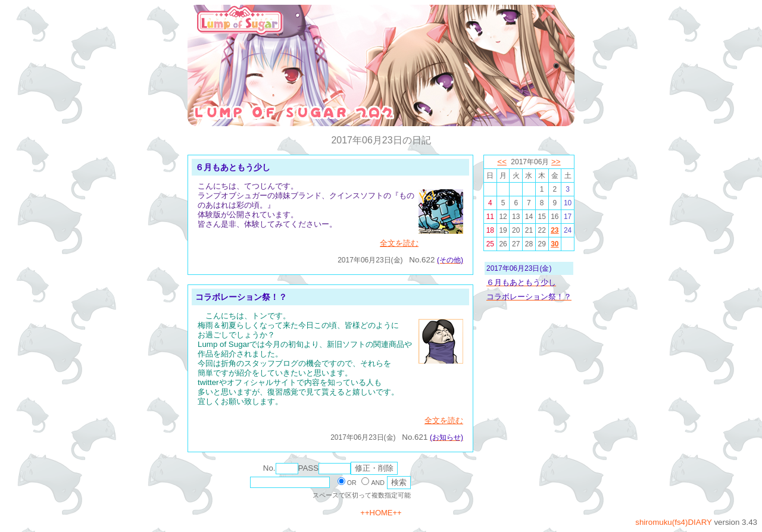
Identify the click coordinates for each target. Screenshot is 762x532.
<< (502, 162)
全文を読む (399, 243)
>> (556, 162)
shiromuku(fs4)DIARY (673, 522)
